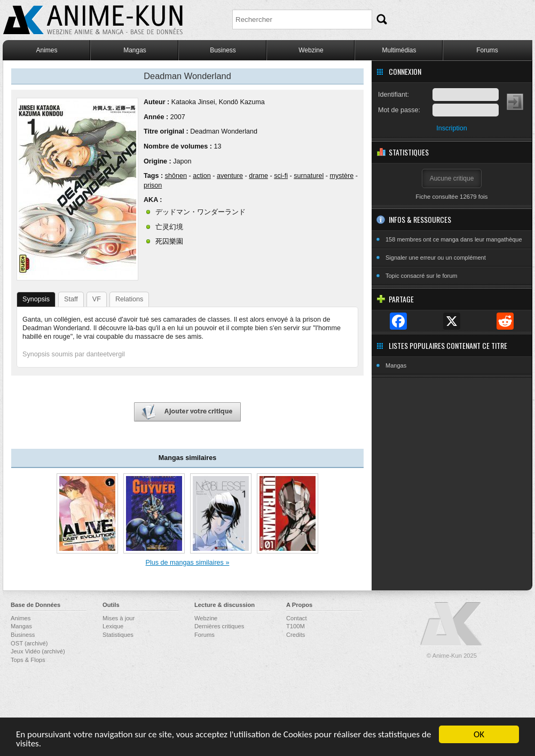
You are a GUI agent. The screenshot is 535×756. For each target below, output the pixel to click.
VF (97, 299)
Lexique (113, 626)
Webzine (311, 50)
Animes (46, 50)
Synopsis (36, 299)
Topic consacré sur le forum (422, 276)
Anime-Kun (452, 624)
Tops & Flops (28, 660)
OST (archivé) (29, 643)
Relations (129, 299)
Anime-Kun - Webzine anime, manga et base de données (93, 20)
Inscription (451, 128)
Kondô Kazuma (242, 102)
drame (258, 176)
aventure (230, 176)
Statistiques (118, 635)
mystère (341, 176)
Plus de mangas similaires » (188, 563)
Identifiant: (394, 95)
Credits (296, 635)
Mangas (135, 50)
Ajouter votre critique (187, 412)
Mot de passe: (399, 110)
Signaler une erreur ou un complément (436, 258)
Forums (487, 50)
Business (223, 50)
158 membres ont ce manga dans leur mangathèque (454, 239)
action (202, 176)
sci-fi (281, 176)
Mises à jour (119, 618)
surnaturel (309, 176)
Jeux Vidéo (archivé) (38, 651)
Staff (71, 299)
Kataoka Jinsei (193, 102)
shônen (176, 176)
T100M (296, 626)
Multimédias (399, 50)
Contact (297, 618)
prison (153, 185)
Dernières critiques (219, 626)
